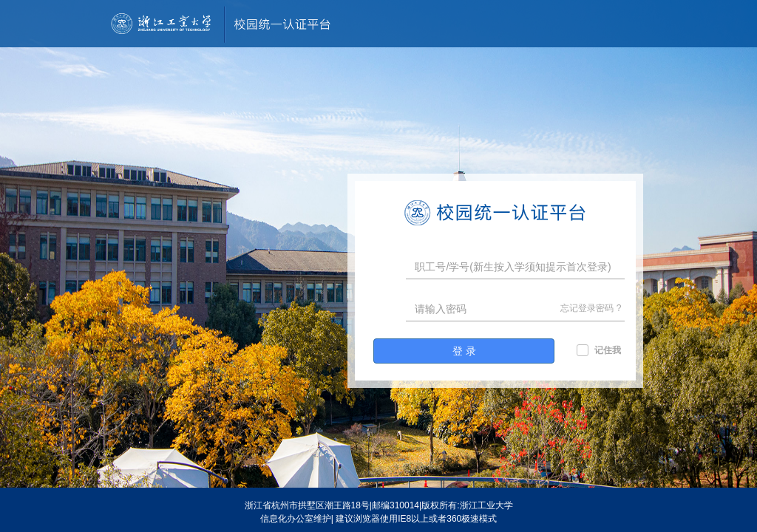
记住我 (608, 350)
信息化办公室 (287, 519)
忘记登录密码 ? (591, 308)
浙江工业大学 (486, 505)
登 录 (464, 351)
